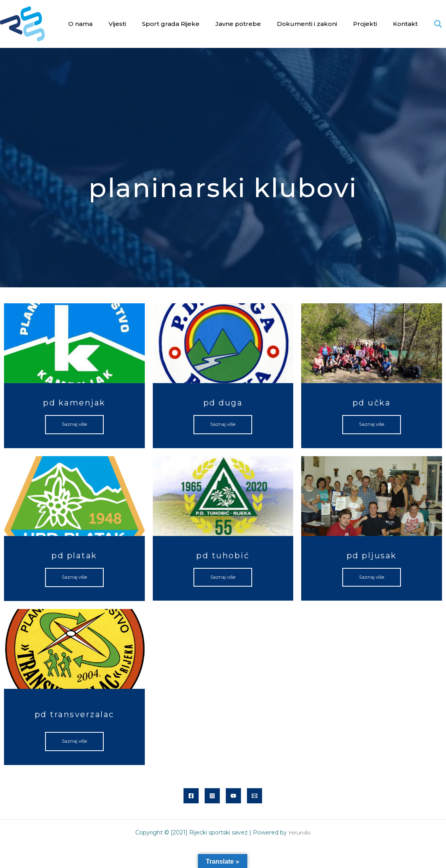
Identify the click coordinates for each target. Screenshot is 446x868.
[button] (438, 24)
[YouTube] (233, 796)
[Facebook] (191, 796)
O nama (80, 24)
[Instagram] (212, 796)
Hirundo (300, 833)
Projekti (365, 24)
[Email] (255, 796)
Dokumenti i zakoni (307, 24)
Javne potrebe (238, 24)
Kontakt (405, 24)
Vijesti (117, 24)
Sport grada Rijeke (171, 24)
